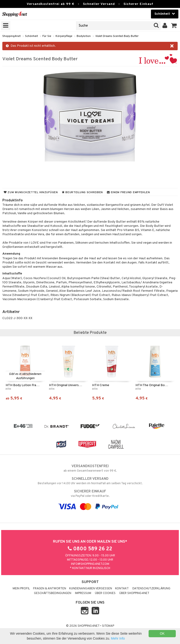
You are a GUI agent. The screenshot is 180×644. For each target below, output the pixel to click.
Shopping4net (11, 36)
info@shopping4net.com (90, 564)
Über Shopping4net (134, 593)
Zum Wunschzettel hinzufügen (31, 192)
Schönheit (32, 36)
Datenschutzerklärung (151, 589)
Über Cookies (105, 593)
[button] (174, 26)
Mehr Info (118, 638)
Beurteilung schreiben (82, 192)
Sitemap (108, 626)
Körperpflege (64, 36)
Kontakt (122, 589)
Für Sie (47, 36)
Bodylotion (84, 36)
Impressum (83, 593)
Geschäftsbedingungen (53, 593)
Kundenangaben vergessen (91, 589)
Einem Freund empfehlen (128, 192)
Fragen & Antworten (50, 589)
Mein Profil (21, 589)
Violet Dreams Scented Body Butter (117, 36)
